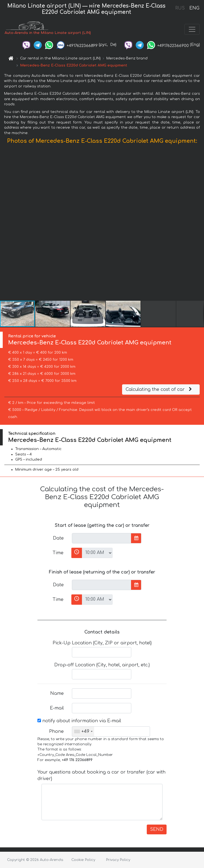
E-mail (57, 708)
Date (58, 538)
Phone (56, 731)
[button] (199, 224)
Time (58, 553)
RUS (180, 8)
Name (57, 693)
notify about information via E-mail (79, 721)
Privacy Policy (118, 860)
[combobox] (83, 731)
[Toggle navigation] (192, 29)
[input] (102, 538)
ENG (194, 8)
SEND (157, 829)
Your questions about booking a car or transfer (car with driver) (101, 775)
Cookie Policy (83, 860)
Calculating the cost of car (160, 389)
